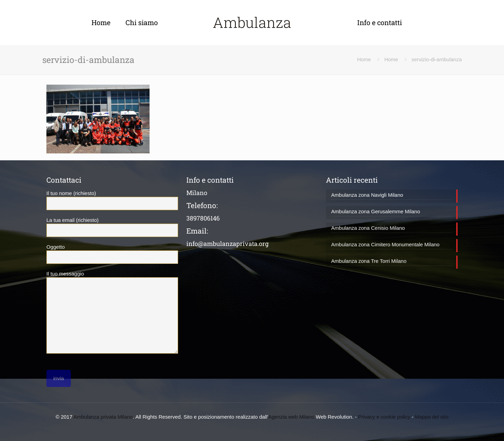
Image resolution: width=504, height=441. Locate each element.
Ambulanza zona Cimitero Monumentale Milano (385, 244)
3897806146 (203, 218)
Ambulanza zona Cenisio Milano (368, 228)
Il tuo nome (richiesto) (112, 200)
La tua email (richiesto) (112, 227)
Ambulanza (252, 22)
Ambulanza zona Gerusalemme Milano (375, 211)
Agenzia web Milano (291, 417)
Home (364, 59)
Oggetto (112, 254)
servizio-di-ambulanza (437, 59)
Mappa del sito (432, 417)
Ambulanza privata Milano (103, 417)
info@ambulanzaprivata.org (227, 244)
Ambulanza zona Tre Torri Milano (369, 261)
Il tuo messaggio (112, 312)
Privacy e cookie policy (384, 417)
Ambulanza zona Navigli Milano (367, 195)
